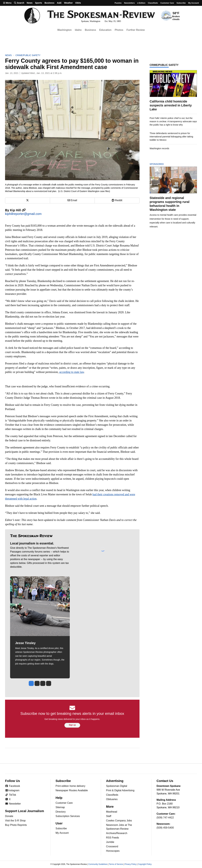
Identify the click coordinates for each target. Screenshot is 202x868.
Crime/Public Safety (28, 55)
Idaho (78, 30)
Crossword (112, 846)
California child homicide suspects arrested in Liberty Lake (171, 105)
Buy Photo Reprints (16, 825)
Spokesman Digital (117, 786)
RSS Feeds (113, 838)
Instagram (12, 790)
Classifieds (153, 3)
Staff (109, 816)
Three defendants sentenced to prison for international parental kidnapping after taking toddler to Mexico (171, 137)
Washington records (159, 148)
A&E (59, 3)
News (30, 3)
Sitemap (60, 807)
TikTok (11, 795)
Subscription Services (68, 816)
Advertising (115, 781)
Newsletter (13, 804)
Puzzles (118, 3)
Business (49, 3)
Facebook (13, 786)
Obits (78, 3)
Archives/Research (117, 833)
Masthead (112, 812)
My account (193, 3)
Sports (39, 3)
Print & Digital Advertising (120, 790)
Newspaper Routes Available (72, 790)
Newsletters (129, 3)
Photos (119, 30)
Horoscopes (113, 851)
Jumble (110, 842)
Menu (7, 3)
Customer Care (167, 3)
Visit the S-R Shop (15, 821)
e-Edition (141, 3)
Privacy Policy (130, 864)
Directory (61, 812)
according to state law (71, 372)
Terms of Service (116, 864)
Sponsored (162, 164)
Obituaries (112, 799)
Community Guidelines (98, 864)
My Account (62, 833)
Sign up (72, 725)
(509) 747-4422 (165, 818)
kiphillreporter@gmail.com (23, 214)
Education (105, 30)
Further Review (136, 30)
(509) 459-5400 (165, 828)
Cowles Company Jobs (119, 821)
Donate (9, 816)
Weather (68, 3)
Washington (64, 30)
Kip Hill (18, 210)
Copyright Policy (145, 864)
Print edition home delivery (70, 786)
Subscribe (181, 3)
